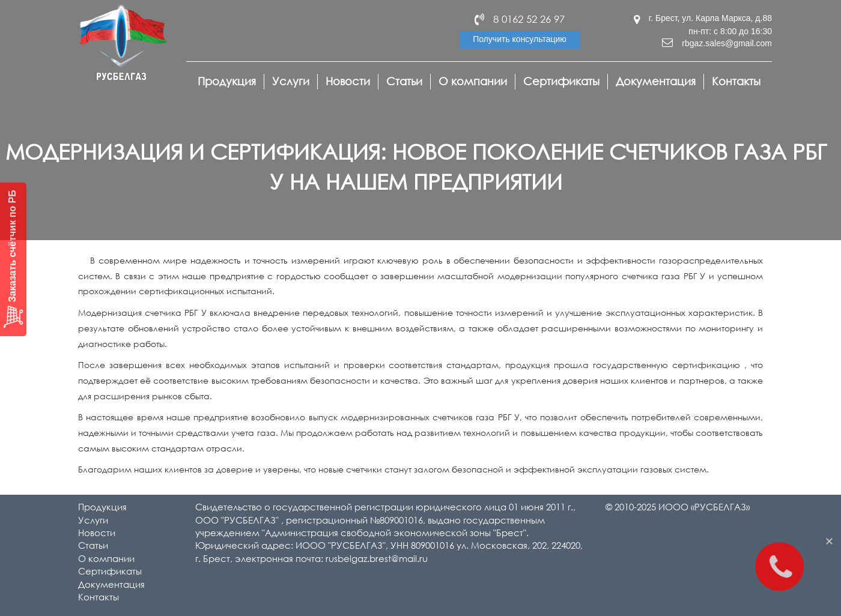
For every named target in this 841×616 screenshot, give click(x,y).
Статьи (404, 81)
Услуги (291, 81)
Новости (348, 81)
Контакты (736, 81)
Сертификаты (561, 81)
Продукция (227, 81)
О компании (473, 81)
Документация (656, 81)
